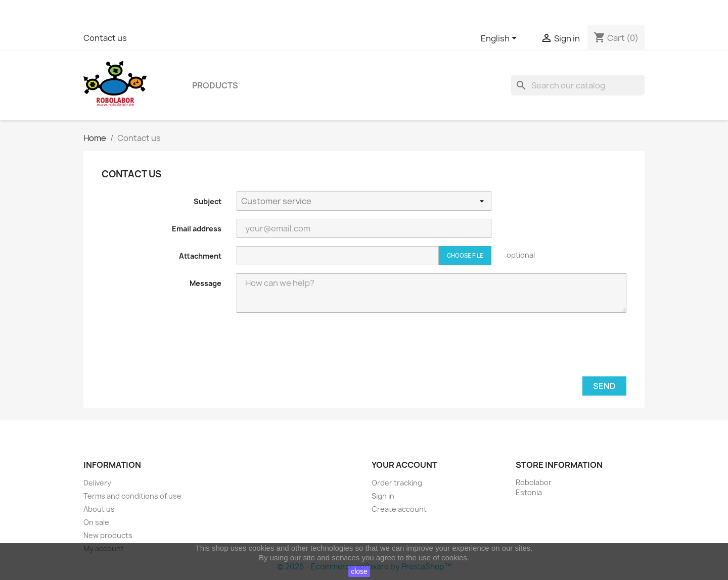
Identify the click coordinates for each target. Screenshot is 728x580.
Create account (399, 509)
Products (215, 85)
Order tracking (397, 483)
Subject (208, 201)
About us (99, 509)
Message (206, 283)
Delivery (97, 483)
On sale (96, 522)
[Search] (578, 85)
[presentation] (550, 349)
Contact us (105, 38)
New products (108, 535)
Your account (404, 465)
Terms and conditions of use (132, 496)
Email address (197, 229)
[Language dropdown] (500, 39)
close (359, 571)
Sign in (383, 496)
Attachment (200, 256)
